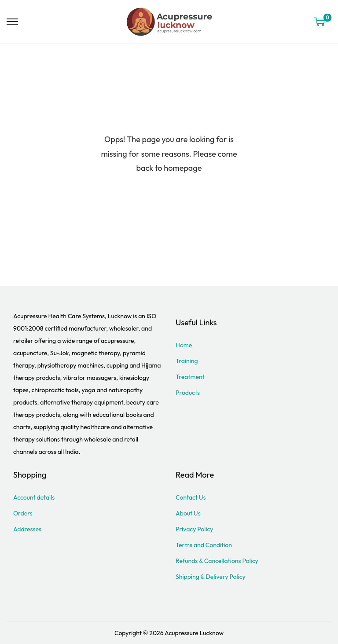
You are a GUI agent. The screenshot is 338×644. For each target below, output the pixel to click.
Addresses (27, 529)
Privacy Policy (195, 529)
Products (188, 393)
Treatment (190, 377)
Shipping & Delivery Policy (211, 577)
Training (187, 361)
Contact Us (191, 497)
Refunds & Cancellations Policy (217, 561)
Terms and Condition (204, 545)
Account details (34, 497)
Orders (23, 513)
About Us (188, 513)
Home (184, 345)
